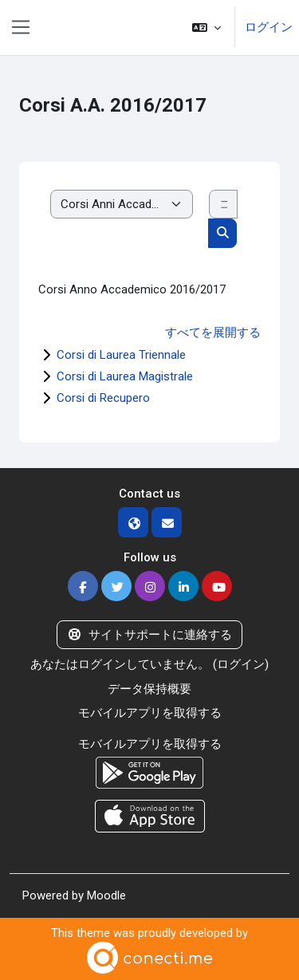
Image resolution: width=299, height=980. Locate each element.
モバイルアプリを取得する (150, 713)
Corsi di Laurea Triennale (121, 355)
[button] (207, 28)
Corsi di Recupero (103, 398)
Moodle (106, 895)
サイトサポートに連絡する (149, 635)
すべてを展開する (213, 333)
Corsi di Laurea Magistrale (125, 376)
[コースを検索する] (224, 205)
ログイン (269, 27)
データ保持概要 (149, 689)
